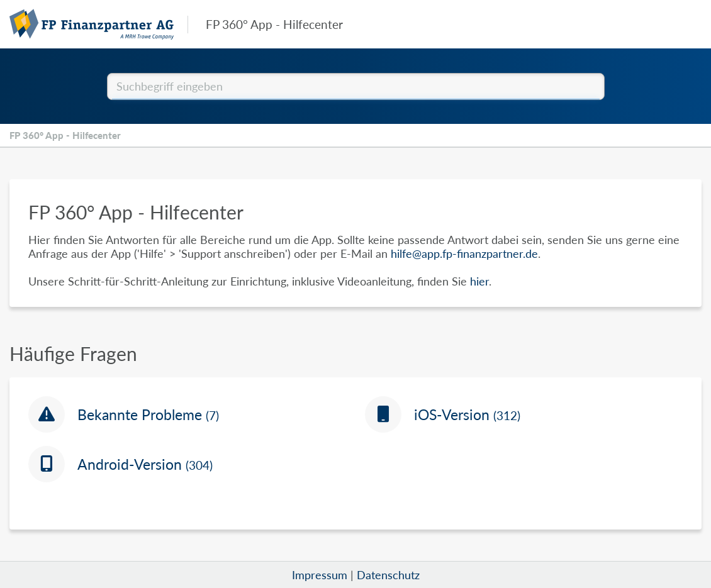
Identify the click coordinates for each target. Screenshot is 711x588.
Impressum (320, 575)
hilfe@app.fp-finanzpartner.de (464, 253)
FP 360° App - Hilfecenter (65, 135)
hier (479, 281)
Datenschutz (388, 575)
